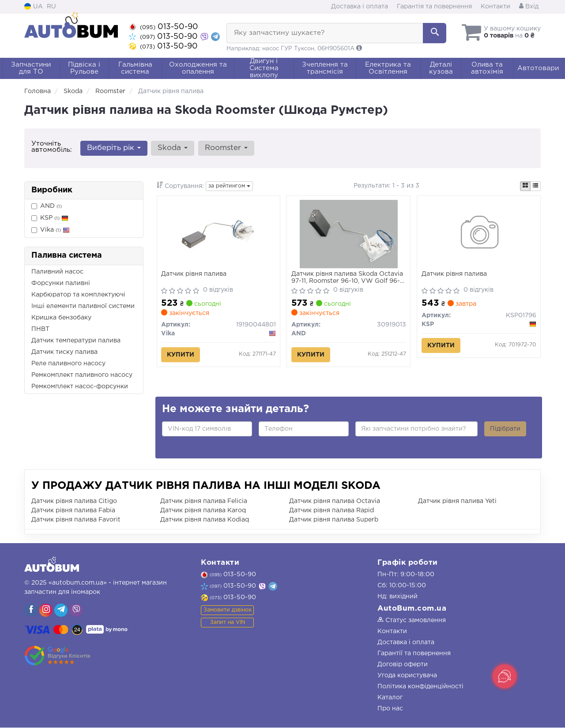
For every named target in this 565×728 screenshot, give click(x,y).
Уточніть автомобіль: (52, 147)
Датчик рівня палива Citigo (74, 502)
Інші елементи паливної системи (83, 306)
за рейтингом (229, 186)
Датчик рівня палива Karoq (203, 511)
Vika (51, 230)
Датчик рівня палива (194, 274)
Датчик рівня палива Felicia (204, 502)
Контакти (495, 7)
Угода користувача (407, 676)
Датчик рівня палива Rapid (331, 511)
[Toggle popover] (505, 676)
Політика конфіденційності (420, 687)
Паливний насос (57, 272)
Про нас (390, 709)
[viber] (31, 611)
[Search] (435, 33)
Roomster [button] (226, 148)
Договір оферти (403, 665)
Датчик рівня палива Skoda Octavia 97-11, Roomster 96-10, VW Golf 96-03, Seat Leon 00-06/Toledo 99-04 (347, 278)
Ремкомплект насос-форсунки (80, 387)
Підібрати (505, 429)
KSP (50, 218)
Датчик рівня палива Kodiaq (205, 520)
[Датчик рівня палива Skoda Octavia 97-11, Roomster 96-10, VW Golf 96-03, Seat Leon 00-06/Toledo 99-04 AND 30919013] (348, 234)
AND (47, 206)
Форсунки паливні (61, 283)
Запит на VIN (228, 622)
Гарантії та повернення (414, 654)
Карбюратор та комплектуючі (78, 295)
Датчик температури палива (76, 341)
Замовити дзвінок (228, 610)
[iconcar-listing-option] (535, 186)
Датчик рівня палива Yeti (457, 502)
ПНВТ (40, 329)
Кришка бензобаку (61, 318)
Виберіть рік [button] (114, 148)
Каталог (390, 698)
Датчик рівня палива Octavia (335, 502)
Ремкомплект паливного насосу (82, 375)
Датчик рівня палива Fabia (73, 511)
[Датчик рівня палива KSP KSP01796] (479, 234)
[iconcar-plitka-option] (525, 186)
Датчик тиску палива (64, 352)
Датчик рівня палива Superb (334, 520)
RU (51, 7)
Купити (181, 355)
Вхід (529, 7)
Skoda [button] (173, 148)
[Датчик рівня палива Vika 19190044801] (218, 234)
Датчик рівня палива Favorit (76, 520)
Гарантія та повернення (434, 7)
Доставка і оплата (360, 7)
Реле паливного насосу (68, 364)
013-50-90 (164, 27)
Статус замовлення (412, 621)
